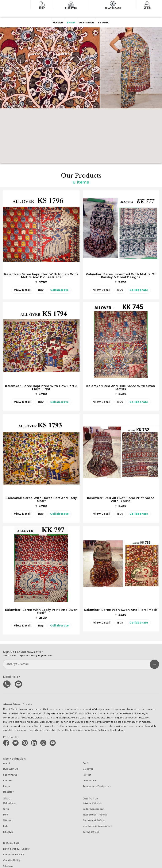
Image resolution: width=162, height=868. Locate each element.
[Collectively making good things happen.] (18, 5)
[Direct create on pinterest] (26, 743)
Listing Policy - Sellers (16, 837)
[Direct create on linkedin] (35, 743)
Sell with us (10, 773)
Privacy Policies (92, 798)
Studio (108, 23)
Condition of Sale (14, 842)
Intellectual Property (95, 808)
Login (149, 5)
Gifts (6, 803)
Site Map (8, 852)
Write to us (18, 684)
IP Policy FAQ (11, 832)
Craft (86, 763)
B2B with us (11, 768)
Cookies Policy (12, 847)
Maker (54, 23)
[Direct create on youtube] (53, 743)
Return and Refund (94, 812)
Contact (8, 778)
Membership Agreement (97, 817)
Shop (43, 5)
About (7, 763)
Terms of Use (91, 822)
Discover (73, 5)
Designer (88, 23)
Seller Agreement (93, 803)
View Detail (20, 290)
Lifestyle (8, 822)
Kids (6, 817)
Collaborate (114, 5)
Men (6, 808)
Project (87, 773)
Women (8, 812)
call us (7, 684)
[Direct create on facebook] (7, 743)
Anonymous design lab (97, 783)
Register (8, 788)
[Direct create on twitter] (16, 743)
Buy (41, 290)
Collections (10, 798)
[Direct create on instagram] (44, 743)
